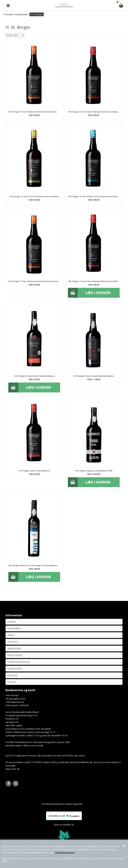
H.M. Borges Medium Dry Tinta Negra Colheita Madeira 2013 (34, 565)
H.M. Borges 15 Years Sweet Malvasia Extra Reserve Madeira (94, 281)
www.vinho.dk (13, 769)
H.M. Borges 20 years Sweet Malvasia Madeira (34, 376)
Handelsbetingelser (65, 852)
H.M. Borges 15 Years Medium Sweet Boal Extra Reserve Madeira (34, 281)
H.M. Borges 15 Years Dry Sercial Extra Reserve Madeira (34, 196)
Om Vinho (13, 642)
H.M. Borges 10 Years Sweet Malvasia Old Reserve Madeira (94, 112)
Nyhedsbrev (14, 628)
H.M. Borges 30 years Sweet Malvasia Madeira (94, 376)
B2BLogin (12, 675)
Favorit (11, 682)
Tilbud (11, 635)
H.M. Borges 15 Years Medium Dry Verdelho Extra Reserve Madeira (94, 196)
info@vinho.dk (85, 762)
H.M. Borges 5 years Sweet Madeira (34, 471)
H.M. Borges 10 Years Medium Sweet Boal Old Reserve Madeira (34, 112)
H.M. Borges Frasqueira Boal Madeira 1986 (94, 471)
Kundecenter (15, 669)
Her (85, 804)
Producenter (15, 655)
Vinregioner (14, 648)
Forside (9, 14)
